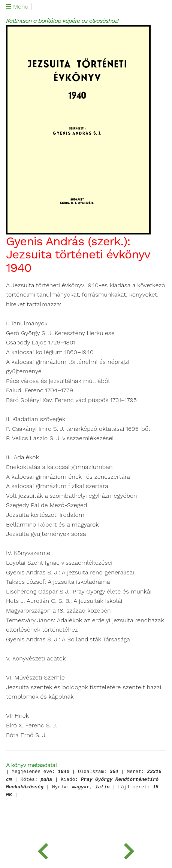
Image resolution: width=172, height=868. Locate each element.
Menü (17, 7)
